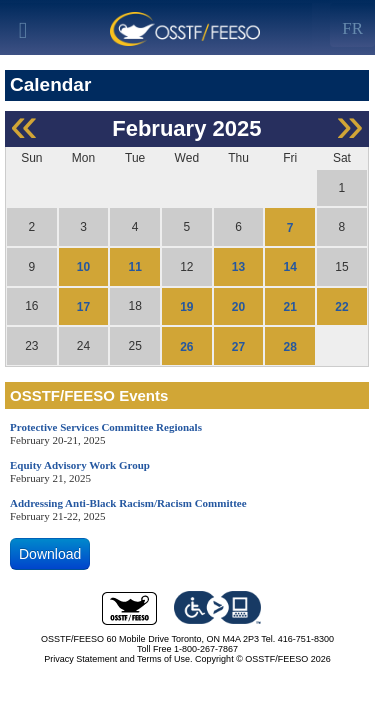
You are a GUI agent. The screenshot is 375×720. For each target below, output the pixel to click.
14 (290, 267)
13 (238, 267)
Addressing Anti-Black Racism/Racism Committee (128, 503)
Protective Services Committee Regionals (106, 427)
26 (186, 346)
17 (83, 307)
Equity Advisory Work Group (80, 465)
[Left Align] (352, 25)
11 (135, 267)
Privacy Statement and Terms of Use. (118, 659)
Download (50, 554)
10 (83, 267)
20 (238, 307)
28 (290, 346)
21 (290, 307)
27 (238, 346)
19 (186, 307)
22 (341, 307)
